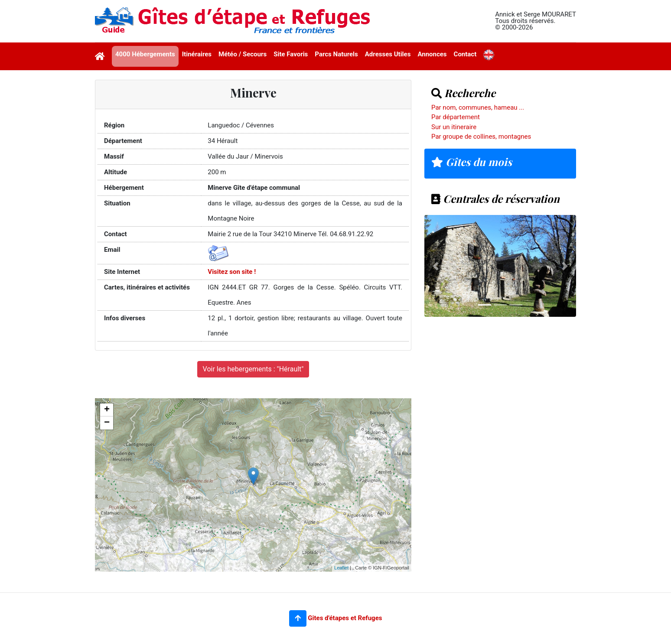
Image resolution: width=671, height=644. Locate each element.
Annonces (432, 54)
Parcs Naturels (336, 54)
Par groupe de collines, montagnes (481, 137)
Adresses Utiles (388, 54)
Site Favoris (291, 54)
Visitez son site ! (232, 272)
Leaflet (341, 568)
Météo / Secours (243, 54)
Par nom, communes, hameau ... (478, 107)
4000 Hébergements (145, 54)
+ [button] (107, 410)
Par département (456, 117)
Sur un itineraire (454, 127)
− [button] (107, 423)
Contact (465, 54)
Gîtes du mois (472, 162)
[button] (298, 618)
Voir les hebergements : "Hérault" (253, 369)
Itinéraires (197, 54)
